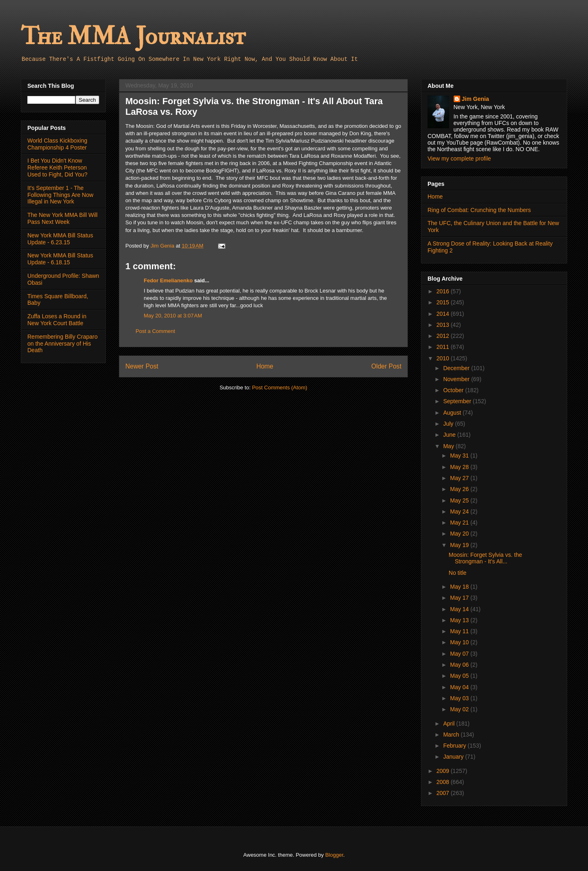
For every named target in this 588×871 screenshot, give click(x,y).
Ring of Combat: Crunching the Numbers (479, 210)
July (449, 424)
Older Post (386, 366)
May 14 (460, 609)
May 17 (460, 598)
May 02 (460, 709)
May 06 (460, 665)
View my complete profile (459, 159)
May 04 (460, 687)
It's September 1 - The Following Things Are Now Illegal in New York (60, 195)
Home (265, 366)
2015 (444, 302)
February (455, 746)
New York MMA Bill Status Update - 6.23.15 (60, 239)
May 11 (460, 631)
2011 (444, 347)
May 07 (460, 654)
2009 (444, 771)
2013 (444, 325)
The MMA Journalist (133, 37)
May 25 (460, 500)
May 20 (460, 534)
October (454, 390)
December (457, 368)
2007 (444, 793)
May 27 (460, 478)
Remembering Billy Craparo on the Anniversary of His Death (62, 344)
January (454, 757)
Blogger (334, 855)
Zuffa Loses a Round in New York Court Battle (57, 320)
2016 (444, 291)
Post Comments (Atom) (280, 387)
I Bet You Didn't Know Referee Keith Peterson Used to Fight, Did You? (57, 167)
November (457, 379)
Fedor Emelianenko (168, 280)
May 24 (460, 511)
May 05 (460, 676)
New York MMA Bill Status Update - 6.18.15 (60, 259)
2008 (444, 782)
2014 (444, 314)
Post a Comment (155, 331)
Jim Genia (476, 99)
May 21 (460, 523)
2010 (444, 358)
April (450, 724)
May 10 (460, 642)
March (452, 735)
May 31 (460, 456)
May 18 (460, 587)
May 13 (460, 620)
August (453, 413)
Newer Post (142, 366)
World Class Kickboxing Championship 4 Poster (57, 144)
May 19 (460, 545)
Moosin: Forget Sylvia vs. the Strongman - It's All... (486, 558)
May (449, 446)
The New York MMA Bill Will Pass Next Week (62, 218)
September (458, 401)
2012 (444, 336)
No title (458, 573)
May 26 (460, 489)
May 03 (460, 698)
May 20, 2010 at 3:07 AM (173, 316)
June (450, 435)
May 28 (460, 467)
